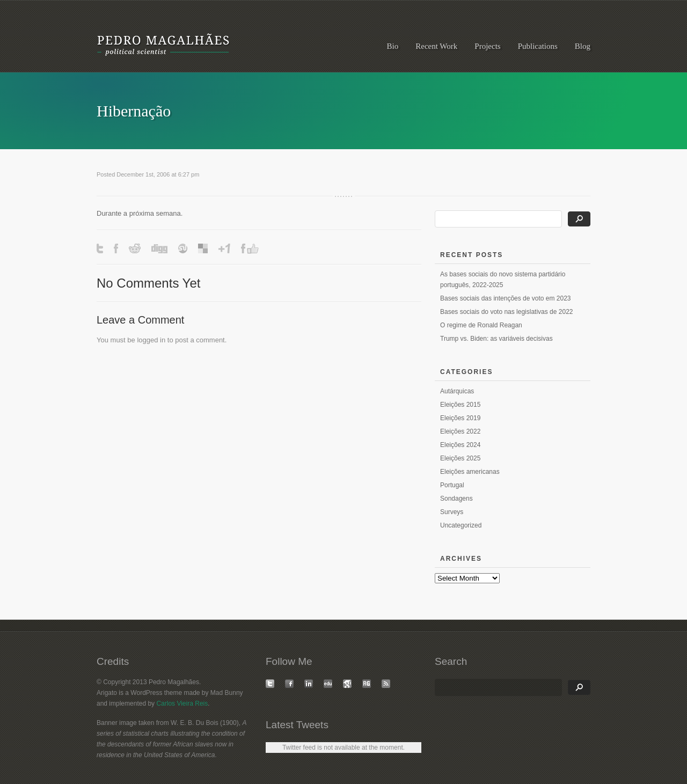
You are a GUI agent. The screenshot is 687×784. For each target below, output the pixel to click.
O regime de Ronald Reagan (481, 325)
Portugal (452, 485)
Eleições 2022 (460, 431)
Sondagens (456, 499)
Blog (583, 46)
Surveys (452, 512)
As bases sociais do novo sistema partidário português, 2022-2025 (503, 280)
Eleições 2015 (460, 405)
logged (147, 340)
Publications (538, 46)
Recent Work (436, 46)
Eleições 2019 (460, 418)
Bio (393, 46)
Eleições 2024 (460, 445)
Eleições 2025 (460, 458)
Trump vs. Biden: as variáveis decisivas (496, 339)
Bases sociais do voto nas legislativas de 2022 (506, 312)
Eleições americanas (470, 472)
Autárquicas (457, 391)
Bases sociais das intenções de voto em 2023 (505, 298)
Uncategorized (461, 525)
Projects (487, 46)
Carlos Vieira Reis (182, 704)
